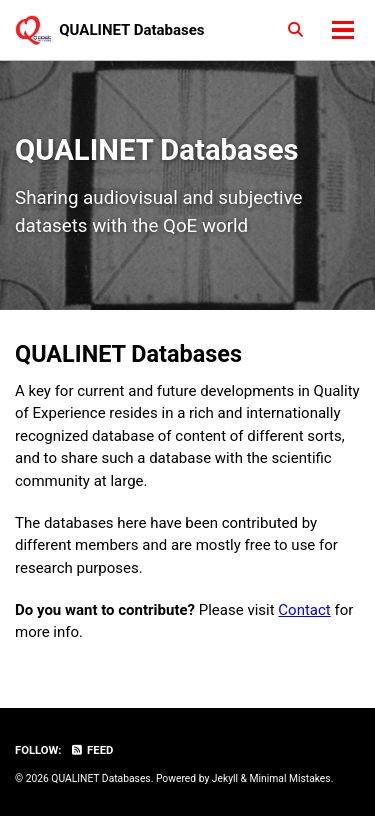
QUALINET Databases (131, 30)
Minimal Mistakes (290, 778)
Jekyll (225, 778)
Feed (91, 750)
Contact (304, 610)
